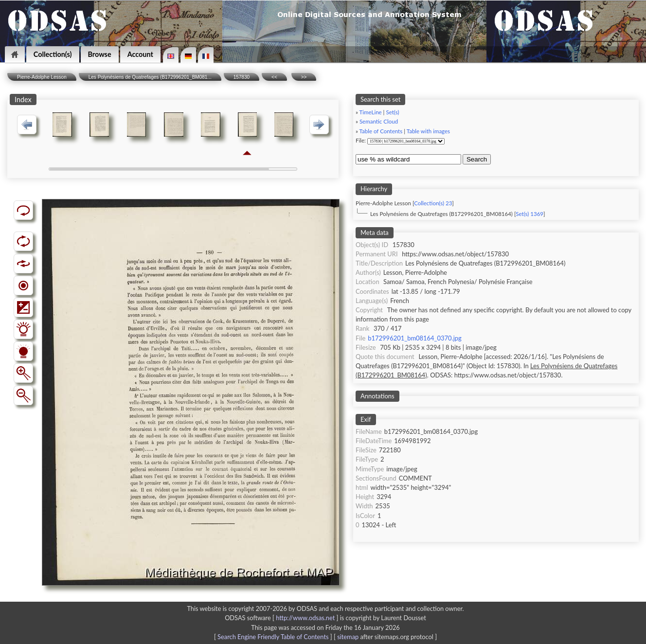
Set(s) (392, 112)
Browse (100, 54)
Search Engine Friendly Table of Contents (273, 637)
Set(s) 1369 (529, 214)
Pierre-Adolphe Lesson (42, 77)
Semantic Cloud (379, 121)
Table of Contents (381, 131)
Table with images (428, 131)
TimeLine (371, 112)
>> (304, 77)
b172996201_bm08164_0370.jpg (414, 338)
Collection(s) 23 (433, 203)
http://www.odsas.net (305, 618)
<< (274, 77)
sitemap (348, 637)
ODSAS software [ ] (282, 618)
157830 (242, 77)
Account (140, 54)
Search (477, 159)
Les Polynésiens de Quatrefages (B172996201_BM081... (150, 77)
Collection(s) (53, 54)
